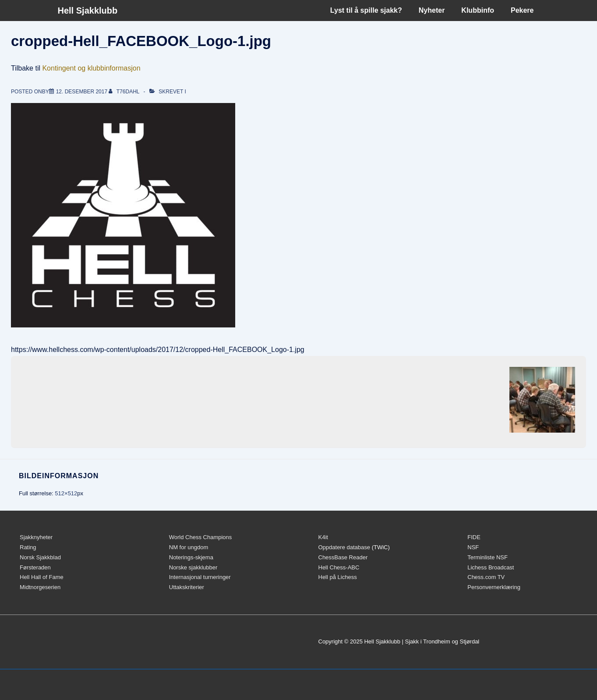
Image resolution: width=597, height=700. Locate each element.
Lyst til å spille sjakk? (366, 10)
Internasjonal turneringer (200, 577)
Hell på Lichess (338, 577)
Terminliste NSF (487, 557)
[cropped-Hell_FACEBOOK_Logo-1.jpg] (82, 92)
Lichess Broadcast (491, 567)
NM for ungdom (189, 547)
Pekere (522, 10)
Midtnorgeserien (40, 587)
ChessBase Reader (343, 557)
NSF (473, 547)
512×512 (66, 493)
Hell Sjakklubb (88, 11)
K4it (323, 537)
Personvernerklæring (494, 587)
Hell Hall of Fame (42, 577)
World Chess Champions (201, 537)
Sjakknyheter (36, 537)
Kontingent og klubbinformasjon (91, 68)
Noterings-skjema (191, 557)
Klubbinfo (478, 10)
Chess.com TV (486, 577)
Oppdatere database (344, 547)
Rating (28, 547)
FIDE (474, 537)
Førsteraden (35, 567)
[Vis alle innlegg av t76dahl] (125, 92)
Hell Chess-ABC (339, 567)
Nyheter (432, 10)
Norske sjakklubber (193, 567)
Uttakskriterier (187, 587)
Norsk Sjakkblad (40, 557)
